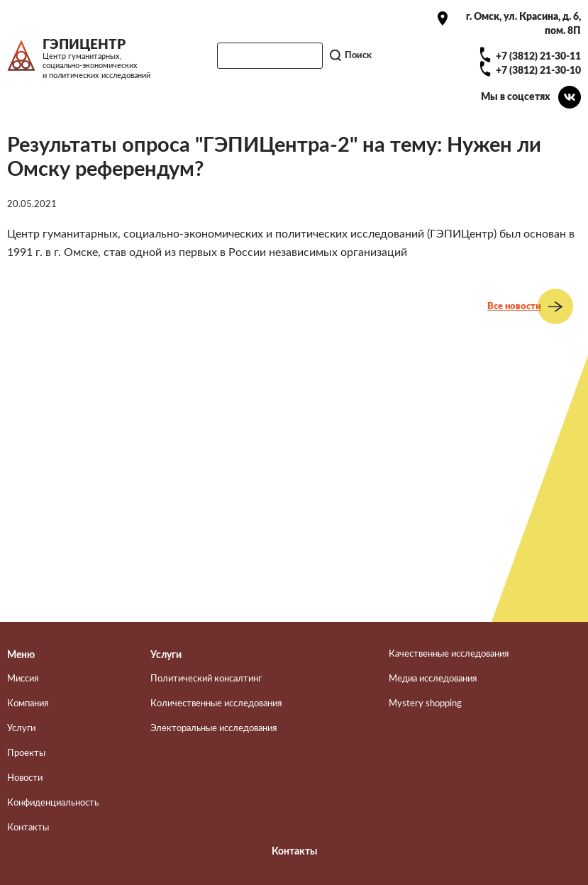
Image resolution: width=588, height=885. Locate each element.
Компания (28, 703)
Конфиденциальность (53, 803)
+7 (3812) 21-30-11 (538, 56)
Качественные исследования (449, 654)
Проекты (26, 753)
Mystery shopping (425, 703)
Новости (25, 778)
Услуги (21, 728)
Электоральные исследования (213, 728)
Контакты (28, 828)
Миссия (23, 679)
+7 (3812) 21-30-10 (538, 71)
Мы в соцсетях (516, 97)
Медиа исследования (433, 679)
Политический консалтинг (206, 679)
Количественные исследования (216, 703)
